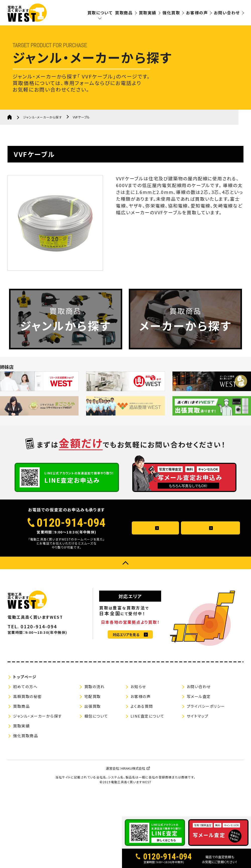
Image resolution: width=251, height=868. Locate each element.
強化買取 (171, 13)
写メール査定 (199, 721)
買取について (100, 13)
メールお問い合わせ (205, 553)
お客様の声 (197, 13)
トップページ (25, 701)
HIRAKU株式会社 (133, 793)
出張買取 (93, 731)
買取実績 (148, 13)
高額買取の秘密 (27, 721)
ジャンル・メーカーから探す (44, 117)
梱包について (96, 741)
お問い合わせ (227, 13)
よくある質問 (150, 553)
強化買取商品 (25, 760)
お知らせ (138, 711)
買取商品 (124, 13)
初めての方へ (25, 711)
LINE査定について (147, 741)
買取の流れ (95, 711)
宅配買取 (93, 721)
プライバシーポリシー (206, 731)
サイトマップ (198, 741)
